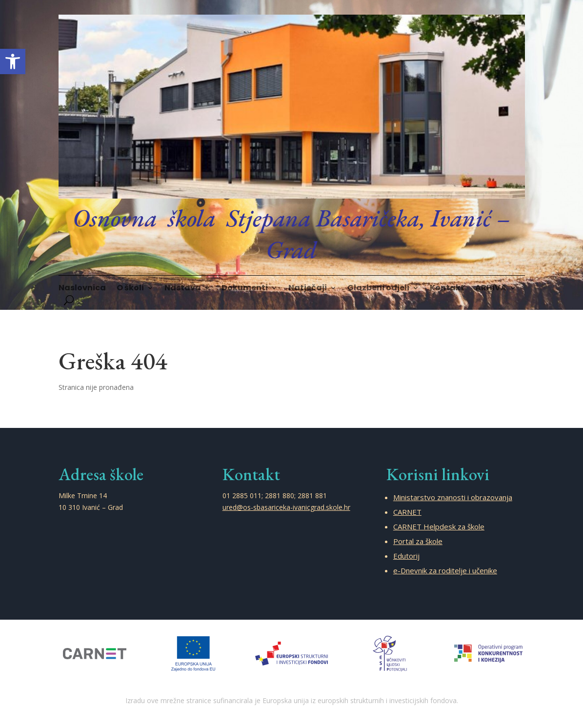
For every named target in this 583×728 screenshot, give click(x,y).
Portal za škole (418, 541)
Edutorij (406, 556)
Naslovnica (82, 289)
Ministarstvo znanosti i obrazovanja (453, 497)
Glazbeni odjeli (378, 289)
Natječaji (308, 289)
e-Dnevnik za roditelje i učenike (445, 570)
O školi (130, 289)
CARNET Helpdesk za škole (439, 526)
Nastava (183, 289)
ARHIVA (491, 289)
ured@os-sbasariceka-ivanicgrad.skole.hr (286, 507)
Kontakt (447, 289)
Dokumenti (245, 289)
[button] (13, 61)
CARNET (407, 512)
